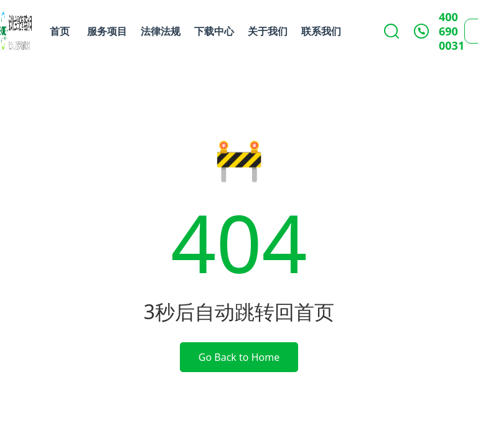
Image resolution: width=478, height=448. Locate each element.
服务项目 (107, 31)
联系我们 (321, 31)
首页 (60, 31)
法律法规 (161, 31)
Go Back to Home (239, 357)
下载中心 (214, 31)
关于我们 (268, 31)
